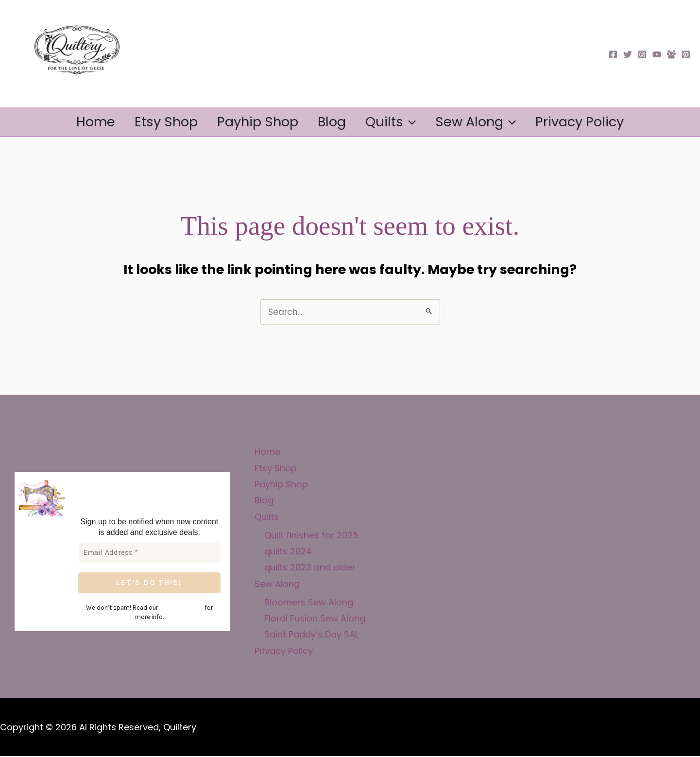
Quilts (397, 122)
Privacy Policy (600, 122)
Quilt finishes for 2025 (311, 536)
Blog (332, 122)
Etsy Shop (153, 122)
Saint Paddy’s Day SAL (311, 635)
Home (75, 122)
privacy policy (173, 608)
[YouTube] (657, 54)
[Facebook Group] (671, 54)
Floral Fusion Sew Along (315, 619)
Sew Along (489, 122)
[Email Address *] (149, 554)
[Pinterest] (686, 54)
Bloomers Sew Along (309, 603)
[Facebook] (613, 54)
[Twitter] (628, 54)
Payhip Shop (251, 122)
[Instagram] (642, 54)
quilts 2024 (288, 552)
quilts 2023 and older (310, 568)
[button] (416, 122)
